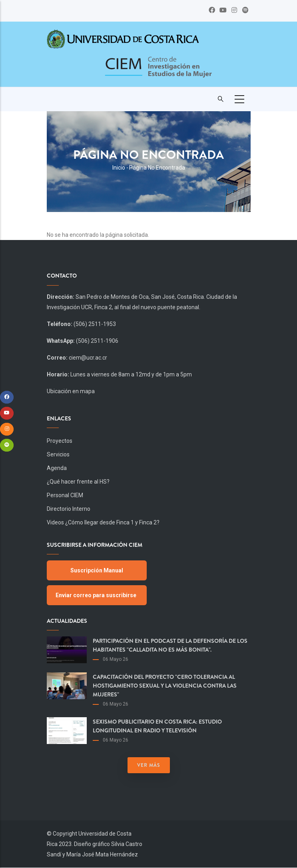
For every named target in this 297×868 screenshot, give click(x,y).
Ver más (149, 765)
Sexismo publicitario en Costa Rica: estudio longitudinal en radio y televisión (157, 726)
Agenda (57, 468)
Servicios (58, 454)
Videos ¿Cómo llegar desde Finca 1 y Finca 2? (103, 522)
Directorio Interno (69, 509)
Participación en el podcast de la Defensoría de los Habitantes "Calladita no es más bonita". (170, 645)
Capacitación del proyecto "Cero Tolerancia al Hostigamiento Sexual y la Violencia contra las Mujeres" (165, 686)
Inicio (119, 168)
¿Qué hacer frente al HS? (78, 482)
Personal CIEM (65, 495)
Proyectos (60, 441)
